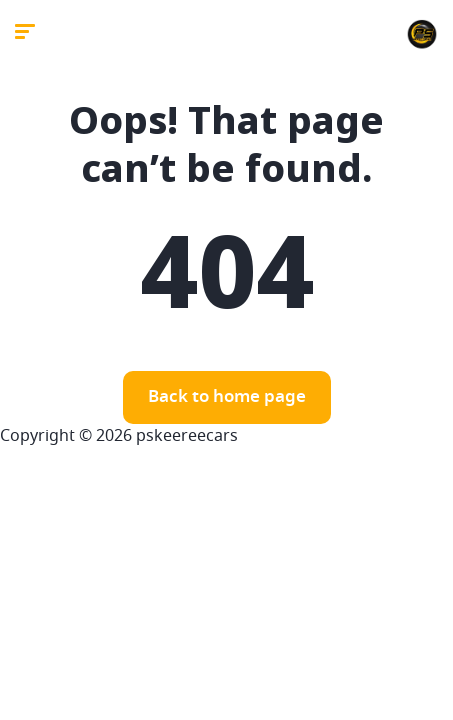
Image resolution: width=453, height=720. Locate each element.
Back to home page (227, 397)
